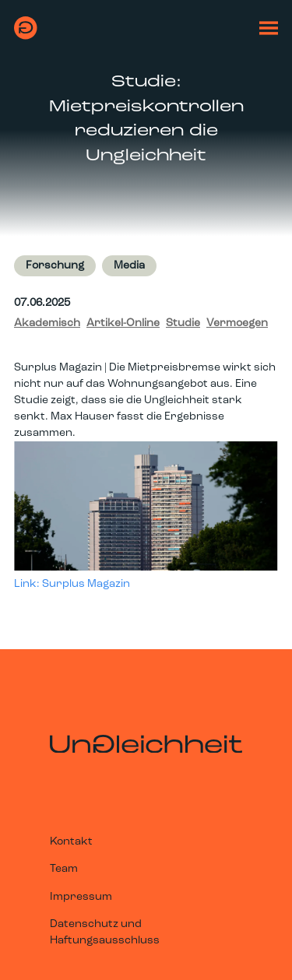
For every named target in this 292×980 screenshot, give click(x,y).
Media (129, 266)
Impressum (81, 897)
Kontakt (71, 842)
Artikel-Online (123, 323)
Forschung (55, 266)
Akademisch (47, 323)
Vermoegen (237, 323)
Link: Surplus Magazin (72, 584)
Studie (183, 323)
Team (64, 869)
